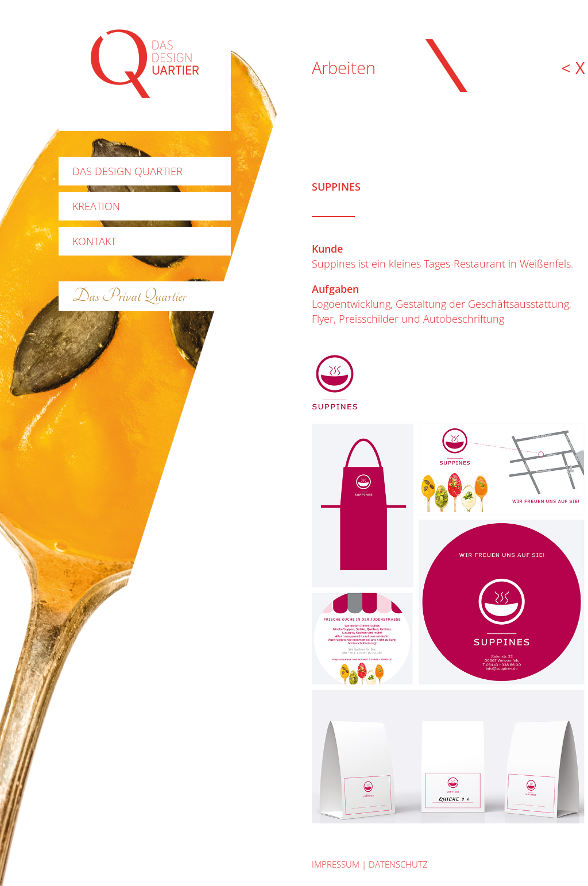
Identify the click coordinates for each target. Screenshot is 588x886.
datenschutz (398, 864)
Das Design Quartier (127, 171)
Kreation (96, 206)
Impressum (336, 864)
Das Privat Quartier (129, 296)
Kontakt (94, 241)
